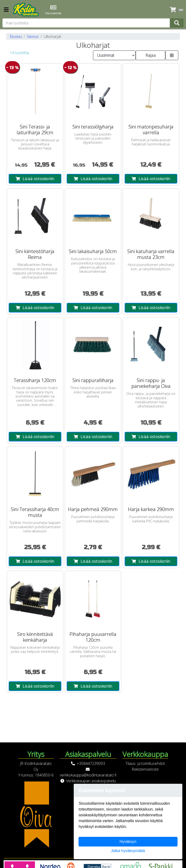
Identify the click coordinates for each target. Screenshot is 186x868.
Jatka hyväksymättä (128, 851)
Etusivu (16, 36)
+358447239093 (91, 763)
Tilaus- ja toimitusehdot (145, 763)
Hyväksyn (128, 842)
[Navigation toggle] (6, 10)
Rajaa (151, 55)
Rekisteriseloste (145, 769)
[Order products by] (114, 55)
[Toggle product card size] (172, 55)
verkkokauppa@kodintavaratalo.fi (88, 775)
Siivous (33, 36)
